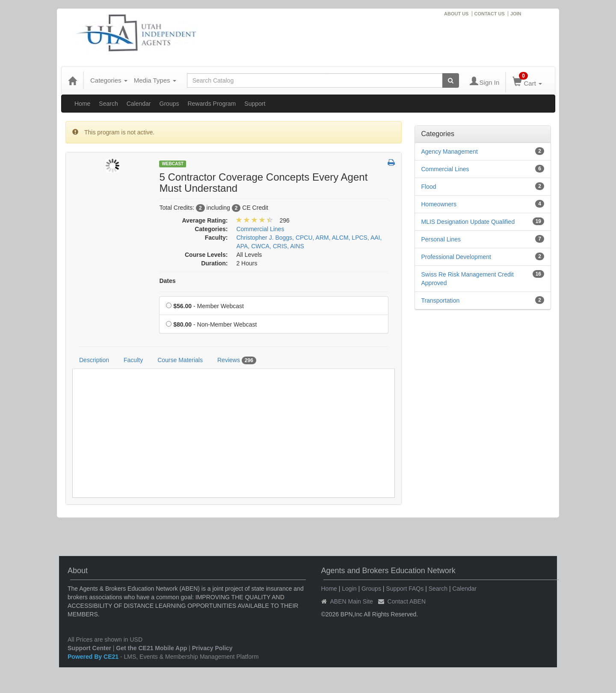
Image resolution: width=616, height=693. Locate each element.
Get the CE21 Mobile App (151, 648)
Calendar (139, 104)
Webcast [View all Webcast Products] (173, 164)
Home (82, 104)
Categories (109, 80)
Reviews (237, 360)
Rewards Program (212, 104)
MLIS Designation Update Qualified (468, 222)
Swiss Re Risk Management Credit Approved (468, 279)
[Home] (72, 80)
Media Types (155, 80)
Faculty (133, 360)
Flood (429, 187)
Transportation (441, 300)
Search (108, 104)
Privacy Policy (212, 648)
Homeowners (439, 204)
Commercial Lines (445, 169)
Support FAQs (405, 589)
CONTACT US (490, 14)
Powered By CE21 (94, 657)
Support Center (89, 648)
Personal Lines (441, 239)
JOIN (516, 14)
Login (349, 589)
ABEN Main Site (352, 601)
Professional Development (456, 257)
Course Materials (180, 360)
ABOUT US (456, 14)
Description (94, 360)
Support (255, 104)
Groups (169, 104)
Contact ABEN (407, 601)
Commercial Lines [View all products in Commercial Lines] (260, 229)
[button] (391, 163)
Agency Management (450, 152)
